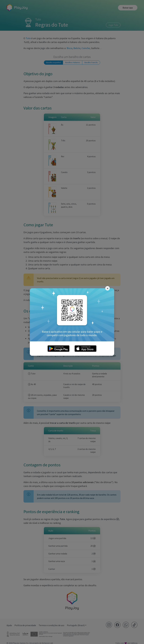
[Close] (108, 288)
